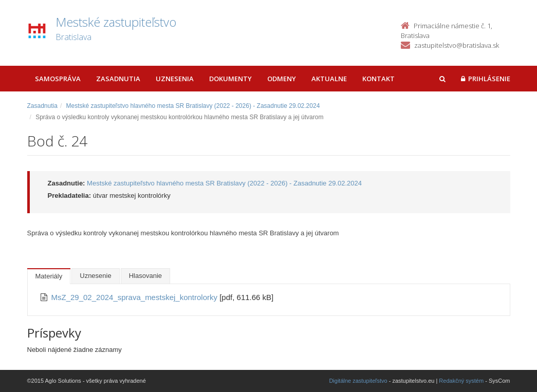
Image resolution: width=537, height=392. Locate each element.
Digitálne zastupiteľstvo (358, 381)
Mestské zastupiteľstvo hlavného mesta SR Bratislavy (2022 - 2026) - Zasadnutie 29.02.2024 (193, 106)
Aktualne (329, 79)
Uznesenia (175, 79)
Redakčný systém (461, 381)
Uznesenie (95, 276)
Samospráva (58, 79)
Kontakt (378, 79)
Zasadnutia (118, 79)
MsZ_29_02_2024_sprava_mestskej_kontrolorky (136, 297)
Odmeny (282, 79)
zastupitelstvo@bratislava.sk (457, 45)
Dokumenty (230, 79)
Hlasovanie (145, 276)
